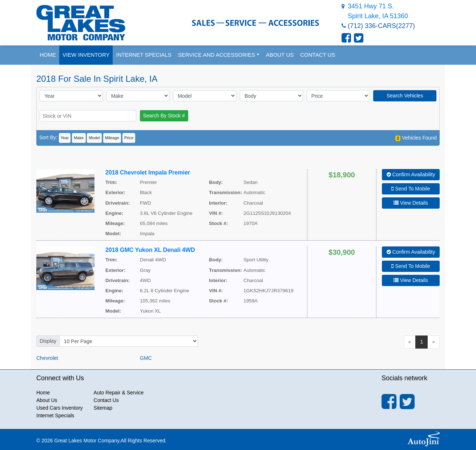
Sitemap (103, 408)
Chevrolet (47, 358)
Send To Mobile (411, 189)
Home (43, 393)
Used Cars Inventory (60, 408)
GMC (146, 358)
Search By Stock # (164, 116)
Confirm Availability (411, 174)
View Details (411, 203)
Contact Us (106, 400)
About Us (47, 400)
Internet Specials (55, 415)
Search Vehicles (405, 96)
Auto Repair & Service (119, 393)
